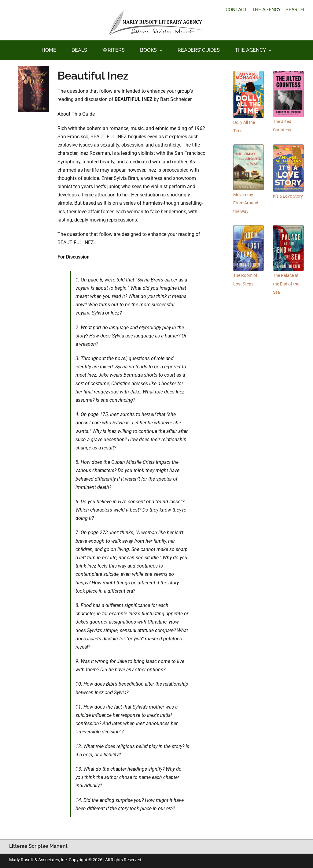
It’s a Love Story (288, 196)
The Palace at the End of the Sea (286, 284)
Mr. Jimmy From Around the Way (246, 203)
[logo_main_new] (156, 13)
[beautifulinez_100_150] (34, 68)
